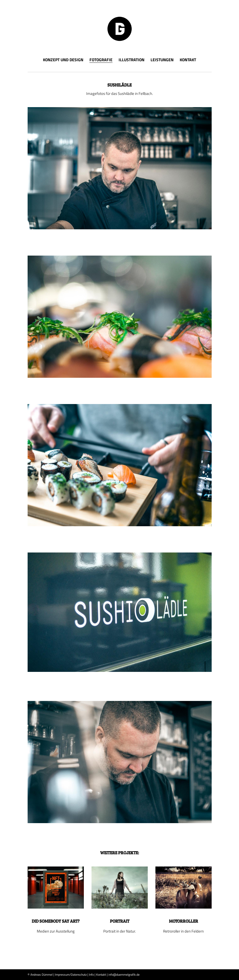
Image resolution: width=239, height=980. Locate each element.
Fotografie (101, 60)
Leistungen (162, 60)
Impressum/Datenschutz (71, 975)
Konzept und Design (63, 60)
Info (91, 975)
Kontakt (188, 60)
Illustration (132, 60)
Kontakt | (102, 975)
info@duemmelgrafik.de (124, 975)
